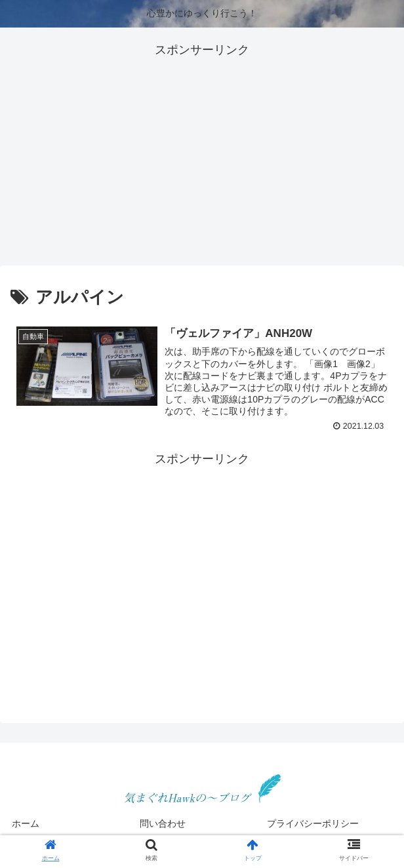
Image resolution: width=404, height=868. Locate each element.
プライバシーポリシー (313, 824)
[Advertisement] (202, 152)
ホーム (26, 824)
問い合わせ (163, 824)
